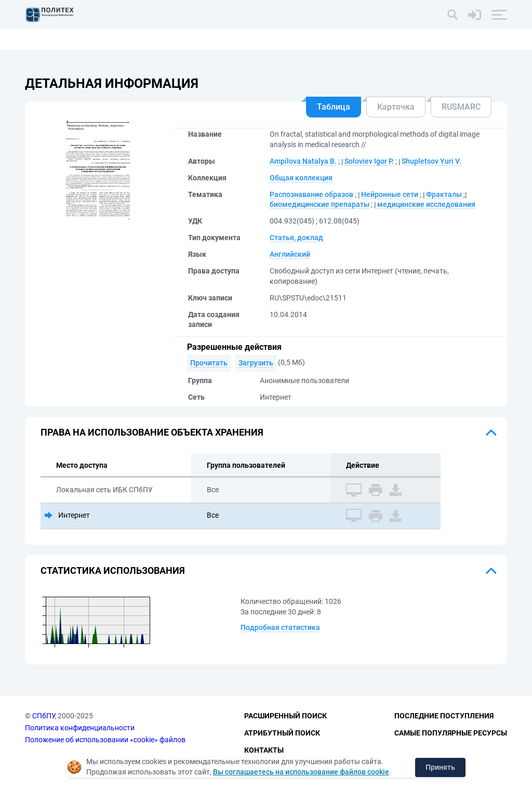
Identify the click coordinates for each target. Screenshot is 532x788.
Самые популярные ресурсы (451, 733)
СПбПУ (43, 716)
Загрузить (256, 363)
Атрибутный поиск (282, 733)
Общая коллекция (301, 178)
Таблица (334, 107)
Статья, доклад (296, 238)
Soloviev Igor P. (369, 161)
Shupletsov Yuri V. (431, 161)
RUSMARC (461, 107)
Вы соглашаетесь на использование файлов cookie (301, 772)
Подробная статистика (280, 627)
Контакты (264, 750)
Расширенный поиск (285, 716)
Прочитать (209, 363)
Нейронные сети (390, 194)
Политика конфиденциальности (80, 728)
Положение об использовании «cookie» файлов (105, 740)
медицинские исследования (426, 204)
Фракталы (444, 194)
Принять (440, 767)
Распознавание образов (311, 194)
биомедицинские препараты (320, 204)
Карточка (396, 107)
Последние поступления (444, 716)
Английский (290, 254)
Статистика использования (113, 570)
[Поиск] (453, 15)
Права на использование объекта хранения (152, 432)
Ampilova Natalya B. (303, 161)
